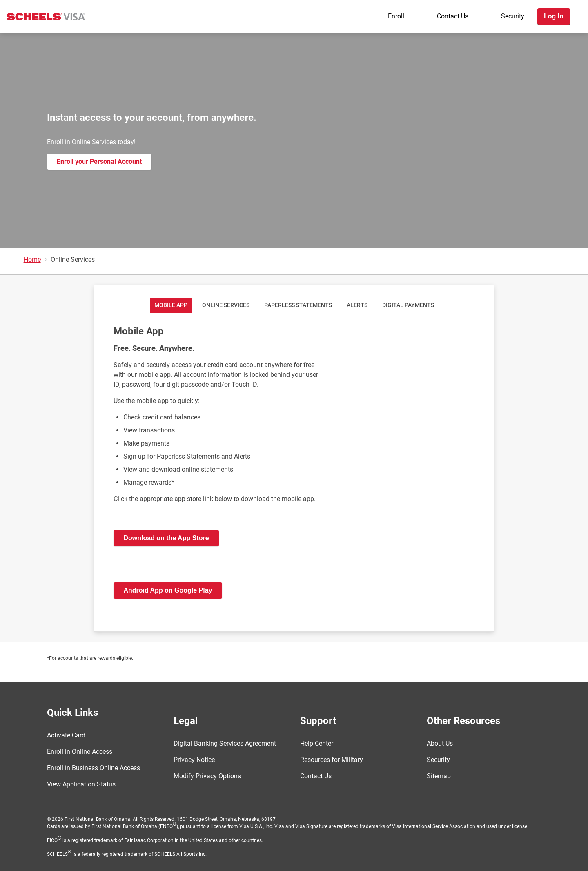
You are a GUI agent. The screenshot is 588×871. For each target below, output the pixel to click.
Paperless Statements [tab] (298, 305)
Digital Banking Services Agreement (225, 743)
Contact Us (453, 16)
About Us (440, 743)
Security (513, 16)
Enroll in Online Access (80, 752)
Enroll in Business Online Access (94, 768)
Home (32, 260)
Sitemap (439, 776)
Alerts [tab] (357, 305)
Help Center (317, 743)
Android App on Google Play (168, 590)
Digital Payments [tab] (408, 305)
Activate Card (66, 735)
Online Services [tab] (226, 305)
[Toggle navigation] (579, 40)
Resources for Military (332, 760)
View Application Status (81, 784)
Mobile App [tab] (171, 305)
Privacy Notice (194, 760)
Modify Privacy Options (207, 776)
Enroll (396, 16)
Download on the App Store (166, 538)
